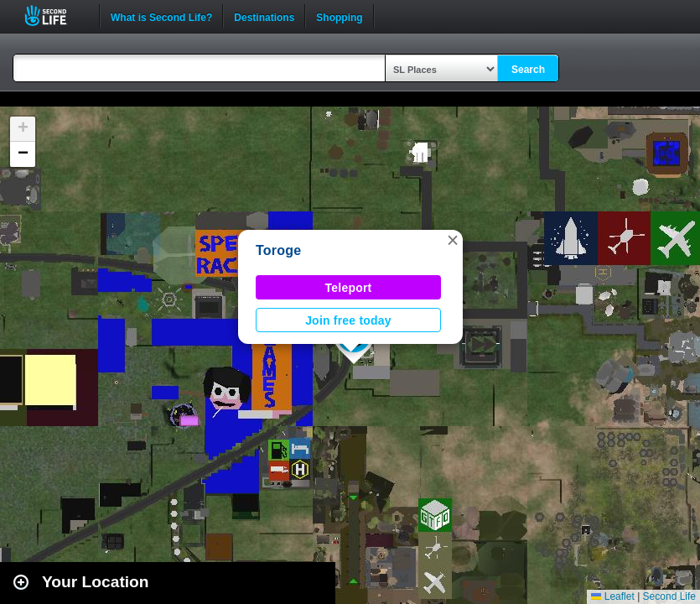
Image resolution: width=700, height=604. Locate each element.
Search (528, 70)
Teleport (349, 288)
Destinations (264, 16)
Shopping (339, 16)
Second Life (55, 16)
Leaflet (612, 596)
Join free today (348, 320)
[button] (453, 240)
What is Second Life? (161, 16)
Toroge (278, 250)
